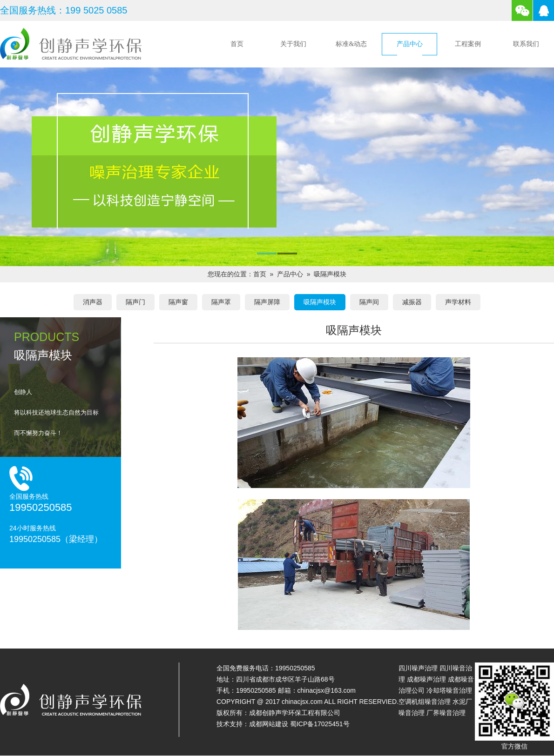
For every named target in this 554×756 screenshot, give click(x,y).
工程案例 (468, 44)
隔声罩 (221, 302)
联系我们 (526, 44)
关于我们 (293, 44)
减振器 (412, 302)
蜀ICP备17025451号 (320, 724)
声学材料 (458, 302)
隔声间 (369, 302)
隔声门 (135, 302)
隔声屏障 (267, 302)
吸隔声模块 (330, 274)
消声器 (93, 302)
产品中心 (410, 44)
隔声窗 (178, 302)
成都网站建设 (269, 724)
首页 (237, 44)
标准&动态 (351, 44)
